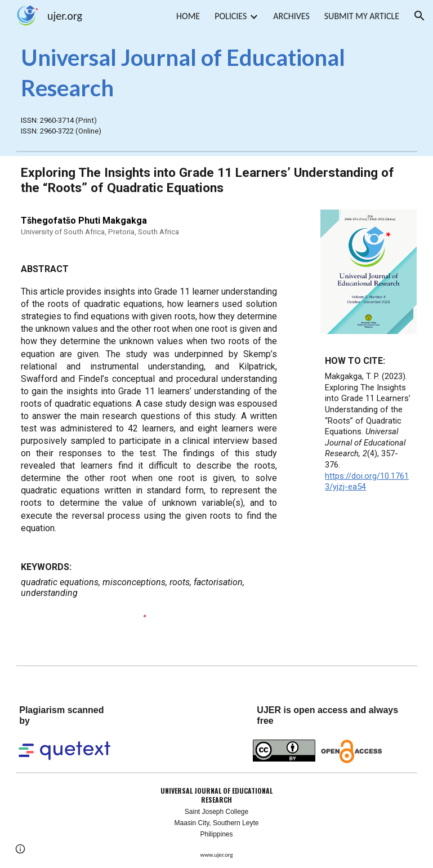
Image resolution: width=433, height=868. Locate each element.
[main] (217, 72)
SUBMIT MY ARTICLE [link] (362, 16)
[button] (419, 16)
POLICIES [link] (231, 16)
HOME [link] (188, 16)
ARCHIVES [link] (291, 16)
